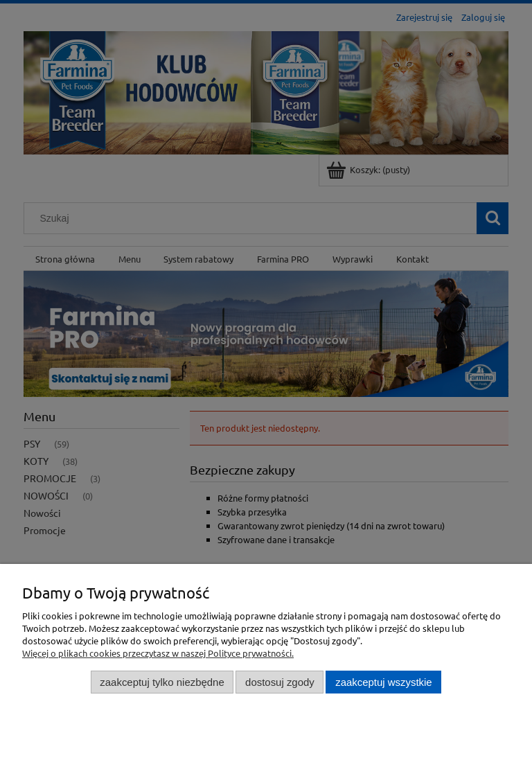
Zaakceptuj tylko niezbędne (162, 682)
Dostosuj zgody (280, 682)
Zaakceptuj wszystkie (383, 682)
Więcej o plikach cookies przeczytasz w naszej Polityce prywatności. (158, 653)
